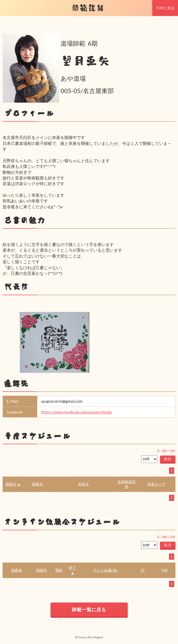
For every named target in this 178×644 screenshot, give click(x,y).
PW (164, 570)
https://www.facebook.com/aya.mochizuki (77, 412)
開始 (59, 570)
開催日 (41, 570)
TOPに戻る (165, 8)
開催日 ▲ (13, 484)
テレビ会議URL (105, 570)
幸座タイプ (156, 484)
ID (143, 570)
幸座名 (83, 484)
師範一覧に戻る (89, 609)
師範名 (38, 484)
